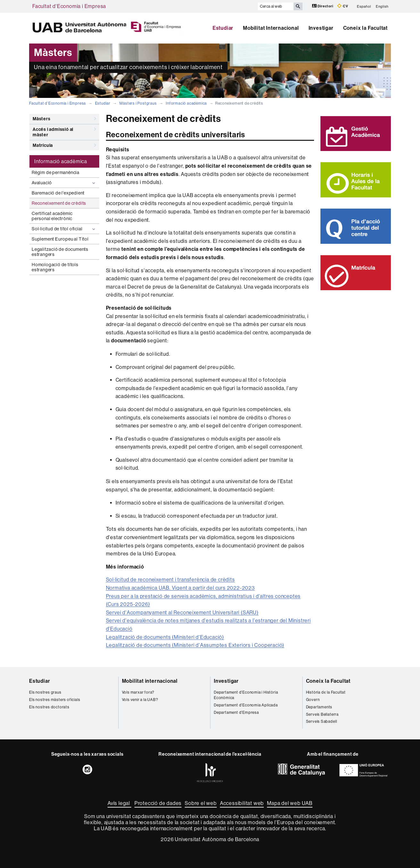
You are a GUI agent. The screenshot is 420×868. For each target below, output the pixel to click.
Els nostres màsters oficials (55, 700)
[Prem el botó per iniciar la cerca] (298, 6)
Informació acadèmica (186, 103)
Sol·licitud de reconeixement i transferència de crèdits (170, 580)
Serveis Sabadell (322, 721)
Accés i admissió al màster (64, 131)
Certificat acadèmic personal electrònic (52, 216)
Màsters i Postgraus (138, 103)
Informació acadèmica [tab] (61, 161)
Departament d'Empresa (236, 713)
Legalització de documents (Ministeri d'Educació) (165, 637)
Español (364, 6)
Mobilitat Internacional (271, 28)
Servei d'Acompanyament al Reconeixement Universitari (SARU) (182, 613)
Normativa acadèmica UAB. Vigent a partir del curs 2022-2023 (180, 588)
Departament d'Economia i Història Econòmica (246, 695)
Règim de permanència (56, 172)
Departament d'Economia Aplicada (246, 705)
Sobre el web (201, 803)
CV (343, 6)
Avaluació (64, 183)
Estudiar (223, 28)
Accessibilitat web (242, 803)
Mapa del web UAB (290, 803)
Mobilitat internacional (150, 681)
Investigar (321, 28)
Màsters (64, 119)
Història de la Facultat (326, 692)
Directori (323, 6)
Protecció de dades (158, 803)
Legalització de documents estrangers (60, 252)
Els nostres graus (45, 692)
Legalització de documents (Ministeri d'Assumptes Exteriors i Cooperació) (195, 645)
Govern (313, 700)
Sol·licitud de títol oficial (64, 229)
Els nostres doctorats (49, 707)
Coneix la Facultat (365, 28)
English (382, 6)
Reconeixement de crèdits (59, 203)
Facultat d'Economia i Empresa (69, 6)
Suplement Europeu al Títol (60, 239)
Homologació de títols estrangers (55, 267)
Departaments (319, 707)
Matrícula (64, 145)
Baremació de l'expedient (58, 193)
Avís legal (119, 803)
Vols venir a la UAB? (140, 700)
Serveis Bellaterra (322, 714)
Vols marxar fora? (138, 692)
